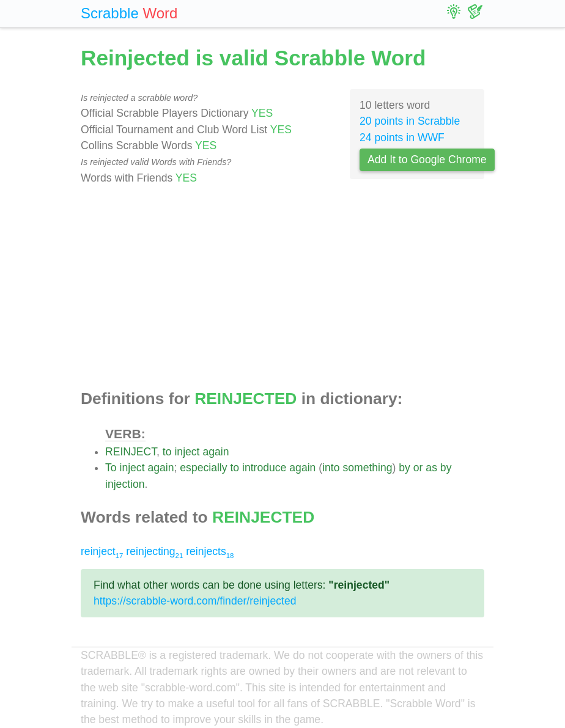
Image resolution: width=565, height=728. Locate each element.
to (167, 452)
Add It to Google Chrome (427, 160)
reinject (102, 551)
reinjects (210, 551)
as (431, 468)
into (331, 468)
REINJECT (131, 452)
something (367, 468)
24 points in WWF (402, 138)
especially (203, 468)
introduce (264, 468)
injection (125, 484)
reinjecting (154, 551)
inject (187, 452)
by (404, 468)
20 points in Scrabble (410, 121)
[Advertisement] (282, 288)
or (418, 468)
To (111, 468)
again (216, 452)
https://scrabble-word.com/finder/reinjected (195, 601)
